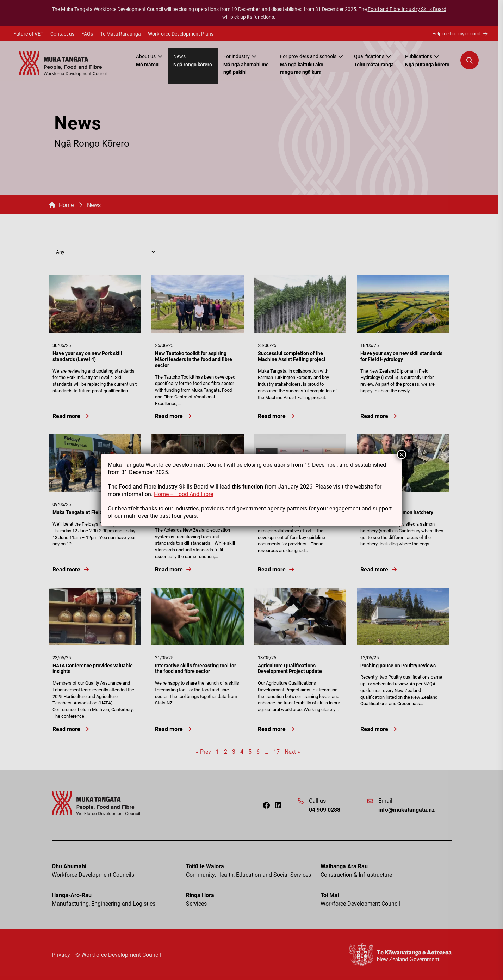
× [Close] (402, 454)
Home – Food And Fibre (184, 494)
